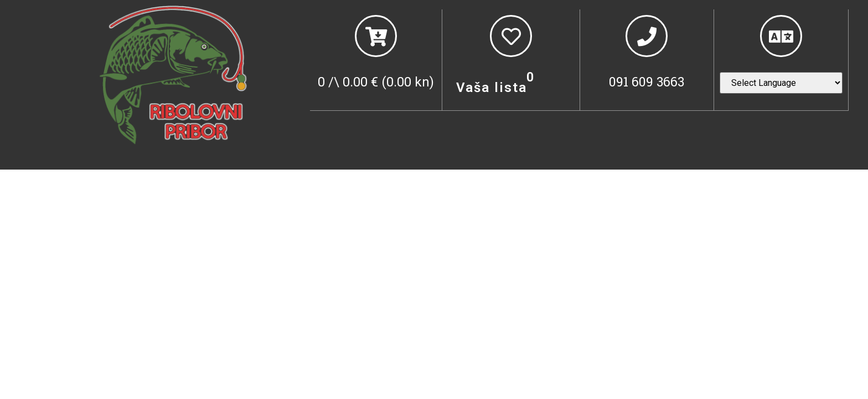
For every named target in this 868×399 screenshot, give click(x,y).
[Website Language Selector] (781, 83)
